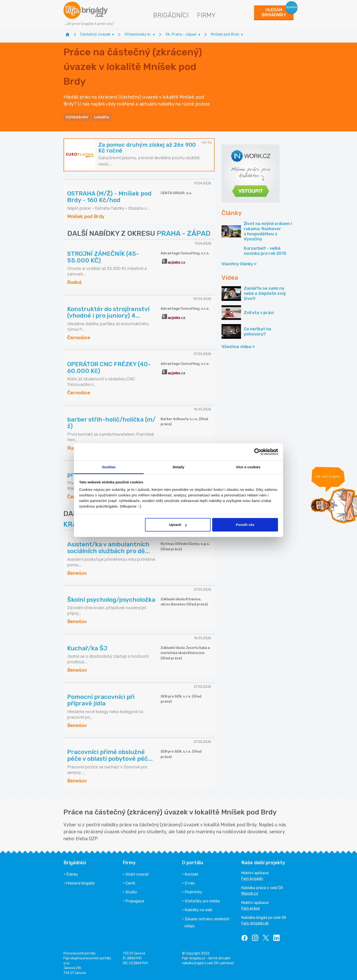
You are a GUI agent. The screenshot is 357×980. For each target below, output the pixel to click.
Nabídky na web (198, 910)
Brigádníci (171, 15)
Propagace (135, 901)
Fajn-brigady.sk (255, 923)
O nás (190, 883)
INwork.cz (250, 893)
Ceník (130, 883)
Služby (131, 892)
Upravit (178, 525)
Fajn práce (250, 908)
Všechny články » (239, 264)
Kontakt (192, 874)
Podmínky (193, 892)
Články (72, 874)
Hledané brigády (81, 883)
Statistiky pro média (202, 901)
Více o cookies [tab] (248, 467)
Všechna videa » (238, 347)
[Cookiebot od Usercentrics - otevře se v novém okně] (258, 452)
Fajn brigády (252, 879)
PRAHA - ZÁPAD (184, 233)
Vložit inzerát (137, 874)
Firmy (206, 15)
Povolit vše (245, 525)
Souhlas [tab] (109, 467)
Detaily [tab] (178, 467)
